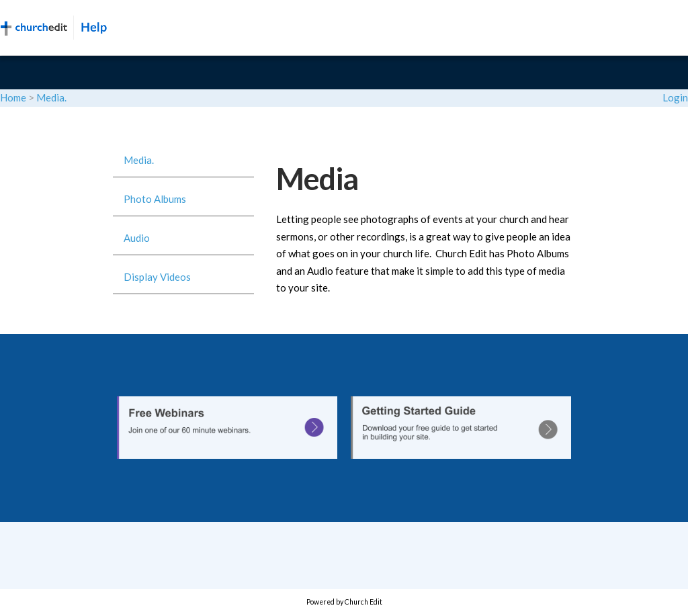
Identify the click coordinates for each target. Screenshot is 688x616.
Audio (137, 238)
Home (13, 97)
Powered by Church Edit (344, 602)
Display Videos (157, 277)
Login (675, 97)
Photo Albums (155, 199)
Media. (51, 97)
